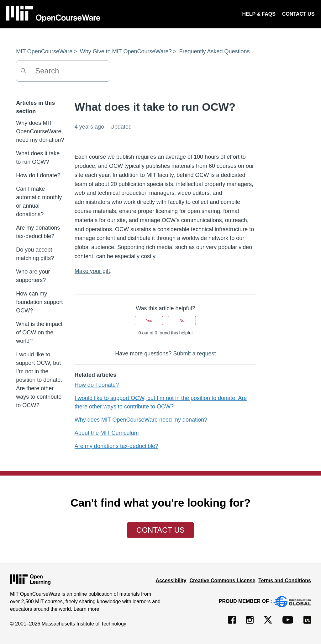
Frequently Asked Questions (214, 51)
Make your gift (92, 271)
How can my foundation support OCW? (39, 302)
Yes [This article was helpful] (149, 321)
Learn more (87, 609)
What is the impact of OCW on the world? (39, 333)
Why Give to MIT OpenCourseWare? (126, 51)
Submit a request (194, 354)
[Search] (63, 71)
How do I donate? (38, 175)
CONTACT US (298, 14)
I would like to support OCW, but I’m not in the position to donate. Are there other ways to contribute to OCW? (39, 380)
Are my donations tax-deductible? (38, 232)
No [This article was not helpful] (182, 321)
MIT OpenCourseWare (44, 51)
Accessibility (171, 580)
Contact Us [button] (160, 530)
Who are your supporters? (33, 276)
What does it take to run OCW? (38, 158)
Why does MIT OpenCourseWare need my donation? (40, 131)
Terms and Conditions (285, 580)
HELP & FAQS (259, 14)
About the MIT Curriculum (107, 433)
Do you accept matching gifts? (35, 254)
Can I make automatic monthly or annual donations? (39, 202)
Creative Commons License (222, 580)
